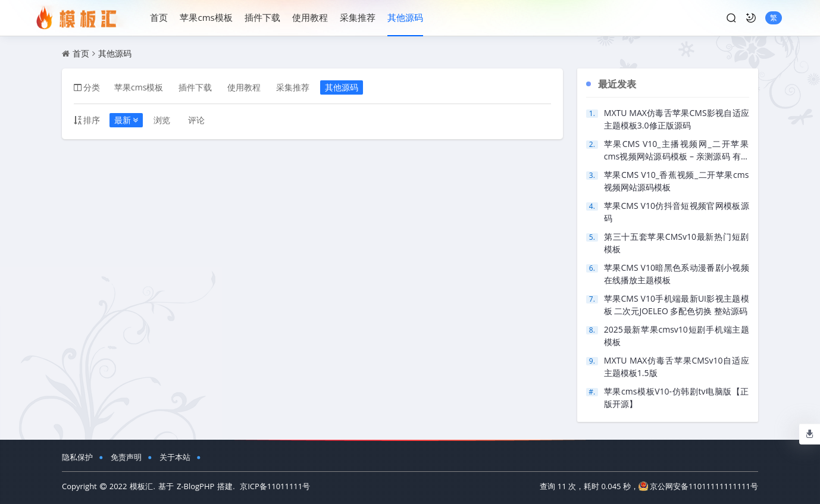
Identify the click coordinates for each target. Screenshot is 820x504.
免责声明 (126, 457)
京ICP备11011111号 (275, 486)
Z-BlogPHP (195, 486)
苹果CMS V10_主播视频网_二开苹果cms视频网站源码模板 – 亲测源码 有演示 (677, 150)
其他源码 (405, 17)
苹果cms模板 (206, 17)
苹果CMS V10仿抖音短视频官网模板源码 (677, 212)
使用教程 (310, 17)
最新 (126, 120)
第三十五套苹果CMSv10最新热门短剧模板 (677, 243)
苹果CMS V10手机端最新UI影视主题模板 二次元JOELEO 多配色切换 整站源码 (677, 305)
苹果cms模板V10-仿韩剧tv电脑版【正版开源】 (677, 397)
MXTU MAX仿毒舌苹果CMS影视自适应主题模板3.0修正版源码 (677, 119)
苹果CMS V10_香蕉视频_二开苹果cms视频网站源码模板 (677, 181)
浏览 (162, 120)
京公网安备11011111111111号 (698, 486)
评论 (196, 120)
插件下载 (262, 17)
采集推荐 (358, 17)
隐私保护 (77, 457)
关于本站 (175, 457)
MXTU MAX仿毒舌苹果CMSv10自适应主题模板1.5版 (677, 367)
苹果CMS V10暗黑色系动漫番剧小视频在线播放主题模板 (677, 274)
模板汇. (142, 486)
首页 (159, 17)
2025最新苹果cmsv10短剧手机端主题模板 (677, 336)
